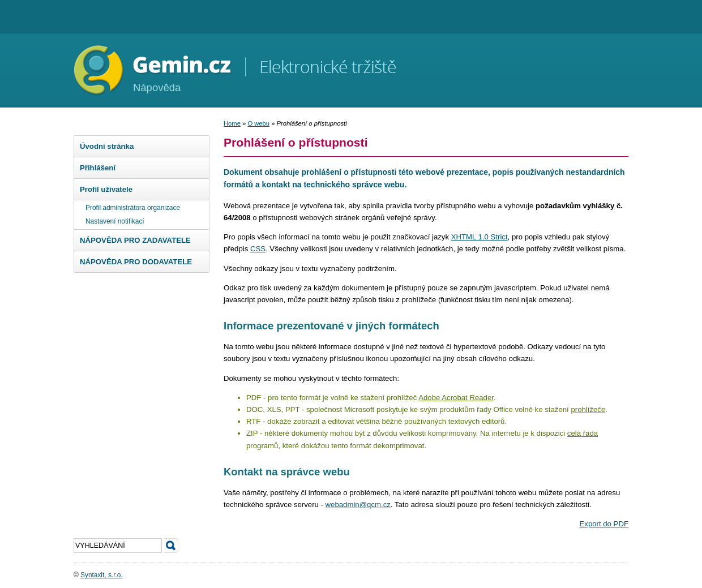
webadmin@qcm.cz (358, 505)
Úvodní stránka (107, 146)
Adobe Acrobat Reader (456, 398)
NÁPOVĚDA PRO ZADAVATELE (135, 240)
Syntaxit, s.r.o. (102, 575)
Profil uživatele (106, 189)
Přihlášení (98, 168)
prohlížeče (588, 409)
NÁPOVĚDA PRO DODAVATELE (136, 262)
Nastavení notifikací (115, 221)
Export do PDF (604, 524)
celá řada (583, 433)
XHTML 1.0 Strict (480, 237)
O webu (258, 123)
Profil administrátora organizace (133, 208)
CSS (258, 249)
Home (232, 123)
